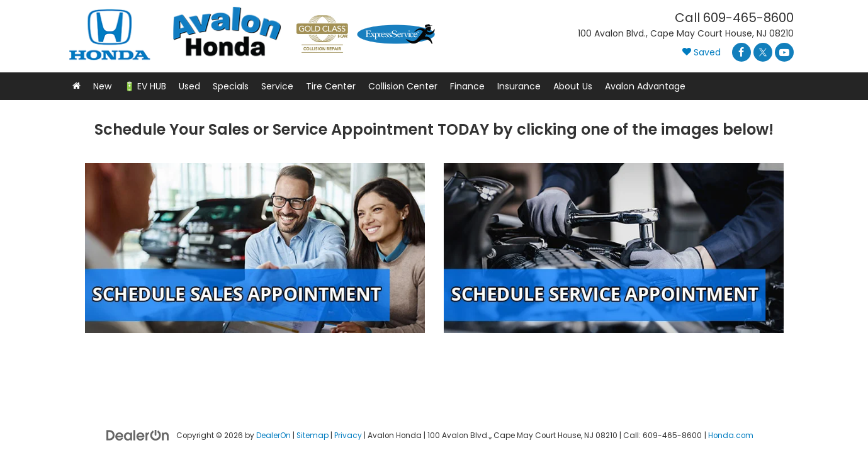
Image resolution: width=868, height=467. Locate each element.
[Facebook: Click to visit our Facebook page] (741, 52)
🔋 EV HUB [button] (145, 86)
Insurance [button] (519, 86)
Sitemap (313, 436)
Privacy (348, 436)
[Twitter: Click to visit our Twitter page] (763, 52)
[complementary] (777, 398)
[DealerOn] (138, 434)
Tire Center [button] (331, 86)
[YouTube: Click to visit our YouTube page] (784, 52)
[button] (76, 86)
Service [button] (277, 86)
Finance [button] (467, 86)
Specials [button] (231, 86)
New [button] (102, 86)
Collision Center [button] (403, 86)
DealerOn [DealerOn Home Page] (273, 436)
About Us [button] (573, 86)
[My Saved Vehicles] (702, 53)
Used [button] (189, 86)
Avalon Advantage (645, 86)
